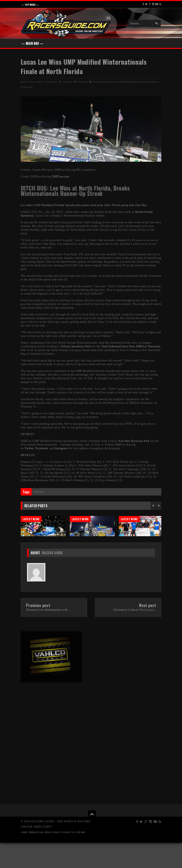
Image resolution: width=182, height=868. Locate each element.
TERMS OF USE (36, 858)
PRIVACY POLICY (52, 858)
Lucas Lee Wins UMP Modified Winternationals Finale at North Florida (84, 66)
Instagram (61, 448)
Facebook (42, 448)
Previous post (38, 630)
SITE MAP (81, 858)
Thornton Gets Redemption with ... (48, 635)
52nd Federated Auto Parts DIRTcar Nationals (131, 346)
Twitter (29, 448)
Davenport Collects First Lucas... (135, 635)
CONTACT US (68, 858)
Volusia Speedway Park (76, 346)
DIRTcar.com (61, 176)
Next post (148, 630)
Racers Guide (52, 578)
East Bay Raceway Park (134, 441)
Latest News (52, 82)
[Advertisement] (55, 738)
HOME (24, 858)
